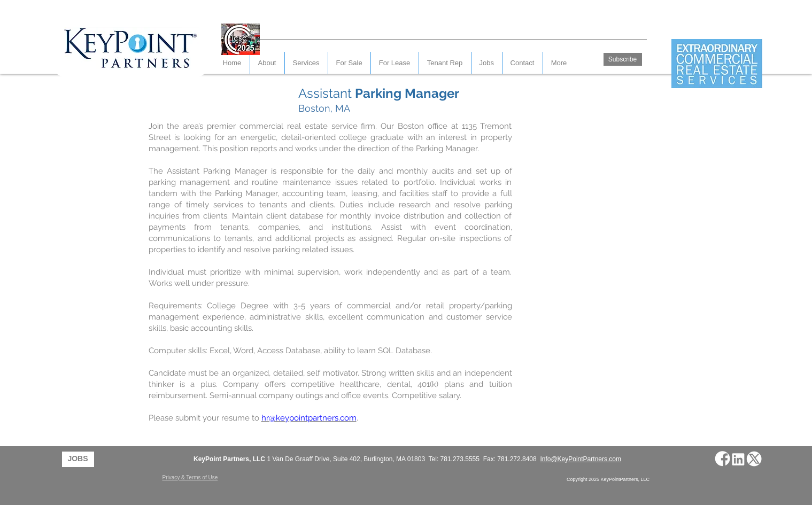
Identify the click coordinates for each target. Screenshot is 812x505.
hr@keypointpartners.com (309, 418)
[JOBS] (78, 459)
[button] (523, 63)
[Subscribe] (623, 59)
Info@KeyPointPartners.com (581, 459)
